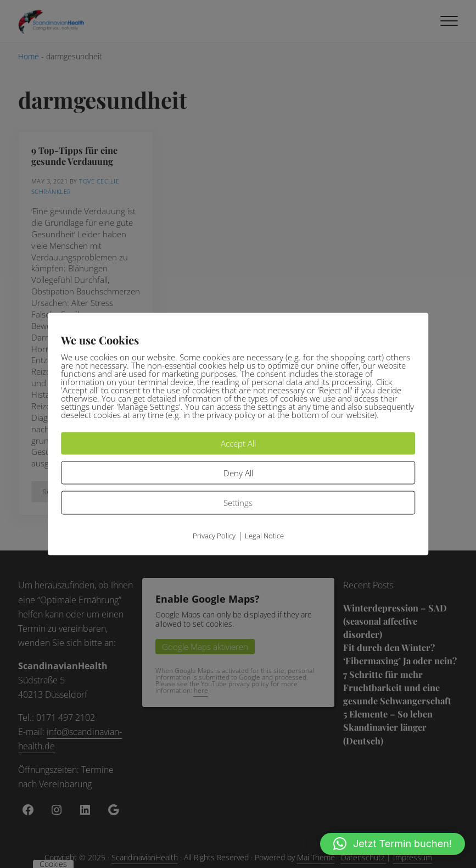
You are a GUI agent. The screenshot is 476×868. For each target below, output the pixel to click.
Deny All (238, 472)
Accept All (238, 443)
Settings (238, 503)
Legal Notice (264, 535)
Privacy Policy (214, 535)
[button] (393, 844)
